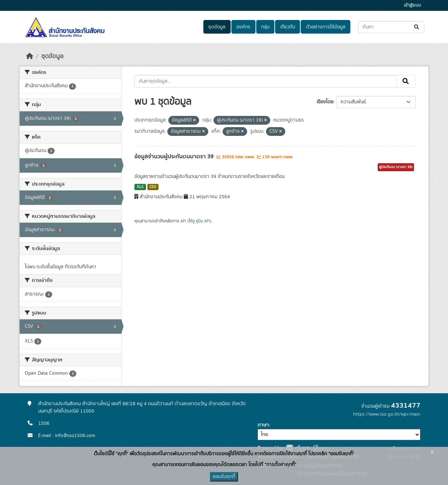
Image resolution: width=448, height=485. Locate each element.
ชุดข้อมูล (217, 27)
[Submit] (417, 27)
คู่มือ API (203, 221)
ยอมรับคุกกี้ (224, 477)
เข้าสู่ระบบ (412, 5)
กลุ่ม (265, 27)
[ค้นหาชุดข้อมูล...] (391, 27)
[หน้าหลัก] (30, 56)
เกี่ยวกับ (288, 27)
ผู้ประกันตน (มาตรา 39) (396, 167)
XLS (140, 187)
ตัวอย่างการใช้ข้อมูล (326, 27)
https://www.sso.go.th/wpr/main (387, 414)
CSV (153, 187)
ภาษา (263, 425)
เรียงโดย (325, 102)
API (183, 221)
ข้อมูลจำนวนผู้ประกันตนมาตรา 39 (175, 157)
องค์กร (243, 27)
